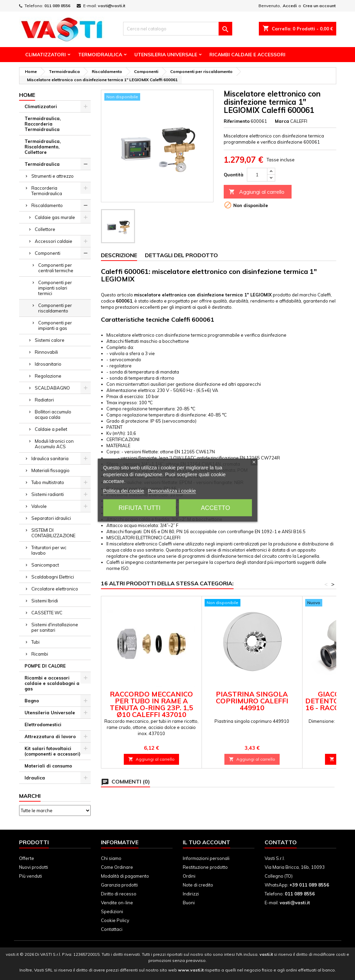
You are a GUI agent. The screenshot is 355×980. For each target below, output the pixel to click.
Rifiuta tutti (140, 508)
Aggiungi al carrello (257, 192)
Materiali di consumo (48, 766)
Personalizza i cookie (172, 490)
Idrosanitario (48, 364)
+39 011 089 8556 (309, 885)
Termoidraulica (100, 55)
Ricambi (40, 654)
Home (27, 95)
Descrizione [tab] (119, 255)
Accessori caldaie (54, 241)
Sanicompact (45, 565)
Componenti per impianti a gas (55, 325)
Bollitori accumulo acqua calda (53, 414)
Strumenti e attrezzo (53, 176)
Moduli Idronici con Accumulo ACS (54, 444)
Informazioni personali (206, 858)
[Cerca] (178, 29)
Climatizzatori (46, 55)
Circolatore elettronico (55, 589)
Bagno (32, 701)
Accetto (216, 508)
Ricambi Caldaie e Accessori (247, 55)
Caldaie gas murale (55, 217)
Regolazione (48, 376)
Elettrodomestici (43, 725)
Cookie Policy (115, 920)
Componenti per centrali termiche (56, 268)
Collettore (45, 229)
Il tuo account (206, 842)
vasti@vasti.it (112, 6)
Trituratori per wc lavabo (49, 550)
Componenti (48, 253)
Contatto (281, 842)
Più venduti (31, 876)
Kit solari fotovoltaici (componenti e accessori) (53, 751)
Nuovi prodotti (34, 867)
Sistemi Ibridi (45, 601)
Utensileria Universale (166, 55)
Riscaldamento (47, 205)
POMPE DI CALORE (45, 666)
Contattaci (112, 929)
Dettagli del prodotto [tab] (181, 255)
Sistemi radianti (48, 494)
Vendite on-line (117, 903)
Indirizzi (191, 894)
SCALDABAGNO (52, 388)
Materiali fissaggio (50, 470)
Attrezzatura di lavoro (50, 736)
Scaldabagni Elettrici (53, 577)
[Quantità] (257, 175)
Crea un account (319, 6)
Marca (282, 121)
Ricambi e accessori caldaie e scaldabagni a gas (52, 683)
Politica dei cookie (123, 490)
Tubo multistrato (48, 482)
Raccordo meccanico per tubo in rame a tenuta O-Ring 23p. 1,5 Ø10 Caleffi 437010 (151, 704)
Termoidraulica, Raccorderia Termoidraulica (43, 124)
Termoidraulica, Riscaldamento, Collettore (43, 147)
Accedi (290, 6)
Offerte (27, 858)
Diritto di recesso (119, 894)
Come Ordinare (117, 867)
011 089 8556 (57, 6)
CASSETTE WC (47, 613)
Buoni (189, 903)
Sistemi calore (50, 340)
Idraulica (35, 778)
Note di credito (198, 885)
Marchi (30, 796)
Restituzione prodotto (205, 867)
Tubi (35, 642)
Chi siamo (111, 858)
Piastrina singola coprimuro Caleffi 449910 (252, 701)
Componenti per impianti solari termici (55, 288)
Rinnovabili (46, 352)
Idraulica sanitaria (50, 458)
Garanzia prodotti (119, 885)
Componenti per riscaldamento (55, 308)
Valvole (39, 506)
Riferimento (237, 121)
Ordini (189, 876)
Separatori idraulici (51, 518)
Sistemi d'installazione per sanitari (55, 627)
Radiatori (44, 400)
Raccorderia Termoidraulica (47, 191)
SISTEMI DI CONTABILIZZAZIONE (53, 533)
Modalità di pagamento (125, 876)
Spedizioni (112, 911)
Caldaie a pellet (51, 429)
